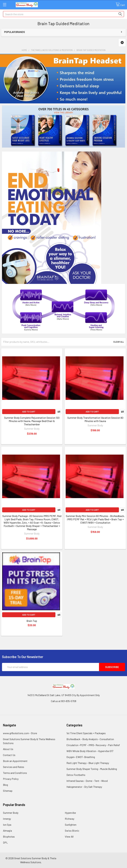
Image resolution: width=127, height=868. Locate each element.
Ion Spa (7, 825)
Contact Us (9, 755)
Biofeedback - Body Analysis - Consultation (90, 739)
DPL (5, 842)
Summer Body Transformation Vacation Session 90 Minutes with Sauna (95, 419)
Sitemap (8, 791)
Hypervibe (70, 813)
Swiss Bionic (72, 831)
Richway (70, 819)
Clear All (119, 342)
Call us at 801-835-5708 (64, 701)
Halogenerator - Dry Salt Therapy (84, 787)
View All (69, 836)
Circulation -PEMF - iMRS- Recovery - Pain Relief (93, 745)
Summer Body (11, 813)
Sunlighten (71, 825)
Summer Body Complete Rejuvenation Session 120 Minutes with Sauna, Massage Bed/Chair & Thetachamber (32, 421)
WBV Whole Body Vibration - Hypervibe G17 (90, 751)
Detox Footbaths (76, 775)
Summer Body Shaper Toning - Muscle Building (92, 769)
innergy (7, 819)
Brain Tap (32, 621)
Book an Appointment (15, 761)
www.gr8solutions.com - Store (20, 733)
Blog (5, 785)
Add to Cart (29, 412)
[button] (122, 43)
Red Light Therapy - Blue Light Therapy (88, 763)
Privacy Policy (11, 779)
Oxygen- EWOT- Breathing (81, 757)
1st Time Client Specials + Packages (86, 733)
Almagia (7, 831)
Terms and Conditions (15, 773)
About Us (8, 749)
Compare (59, 412)
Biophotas (9, 836)
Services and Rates (14, 767)
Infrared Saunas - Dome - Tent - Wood (87, 781)
